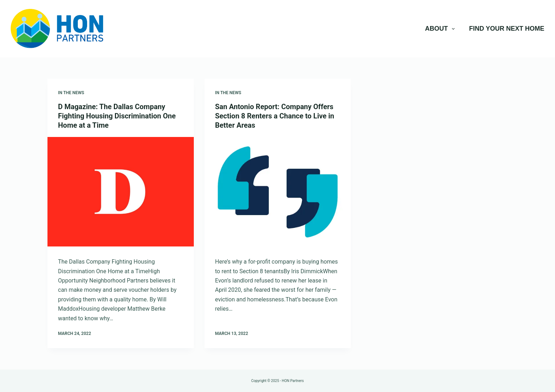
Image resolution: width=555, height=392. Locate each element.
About (442, 29)
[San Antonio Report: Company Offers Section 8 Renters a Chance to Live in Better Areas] (278, 192)
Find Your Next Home (507, 29)
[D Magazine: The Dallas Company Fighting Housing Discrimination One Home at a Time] (121, 192)
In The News (71, 93)
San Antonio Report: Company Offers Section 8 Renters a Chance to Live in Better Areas (275, 116)
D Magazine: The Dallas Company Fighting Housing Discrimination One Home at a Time (117, 116)
